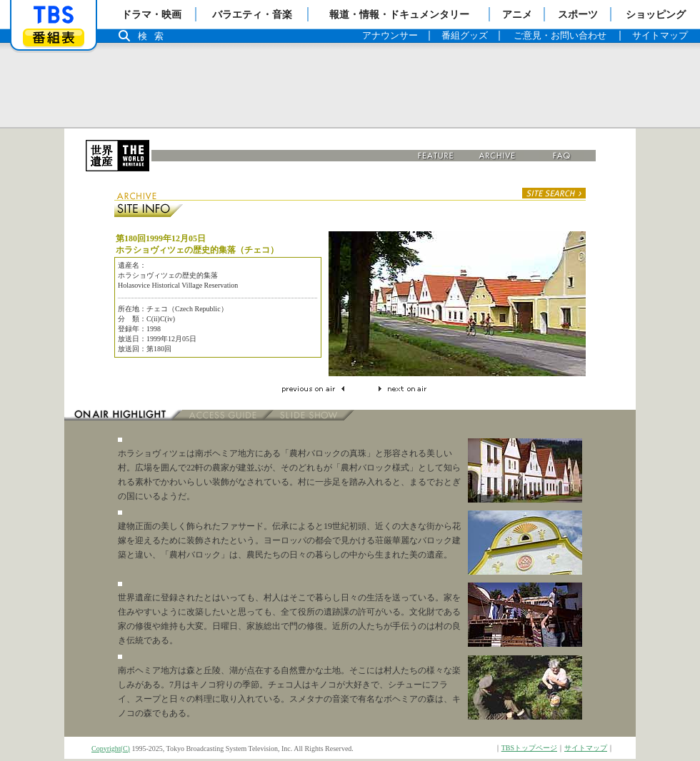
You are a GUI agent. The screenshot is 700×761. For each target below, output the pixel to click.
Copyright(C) (111, 749)
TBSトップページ (529, 748)
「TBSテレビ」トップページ (54, 15)
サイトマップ (586, 748)
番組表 (54, 37)
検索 (154, 36)
